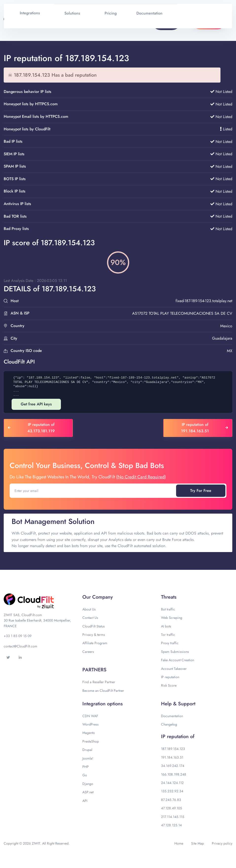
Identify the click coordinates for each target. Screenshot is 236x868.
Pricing (111, 13)
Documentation (172, 716)
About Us (89, 609)
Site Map (198, 843)
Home (179, 843)
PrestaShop (91, 741)
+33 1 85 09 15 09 (18, 636)
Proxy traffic (170, 643)
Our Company (98, 597)
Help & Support (178, 704)
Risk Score (169, 685)
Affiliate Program (95, 643)
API (85, 801)
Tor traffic (168, 635)
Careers (88, 652)
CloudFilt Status (94, 626)
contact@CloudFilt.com (20, 646)
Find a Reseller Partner (99, 682)
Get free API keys (36, 404)
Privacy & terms (94, 635)
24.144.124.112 (172, 783)
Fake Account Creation (178, 660)
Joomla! (88, 758)
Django (88, 784)
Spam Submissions (175, 652)
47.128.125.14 (171, 825)
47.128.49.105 (172, 808)
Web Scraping (172, 618)
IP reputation (170, 677)
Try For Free (201, 491)
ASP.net (88, 792)
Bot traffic (168, 609)
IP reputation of (178, 737)
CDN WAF (90, 716)
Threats (169, 597)
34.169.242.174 (173, 766)
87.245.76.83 (171, 800)
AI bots (166, 626)
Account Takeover (174, 669)
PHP (86, 767)
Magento (89, 733)
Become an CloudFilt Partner (103, 691)
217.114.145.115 (173, 817)
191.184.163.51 (172, 757)
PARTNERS (94, 670)
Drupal (87, 750)
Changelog (169, 724)
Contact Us (90, 618)
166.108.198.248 (174, 774)
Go (85, 775)
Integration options (102, 704)
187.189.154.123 (173, 749)
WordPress (91, 724)
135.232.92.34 (172, 791)
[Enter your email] (93, 491)
